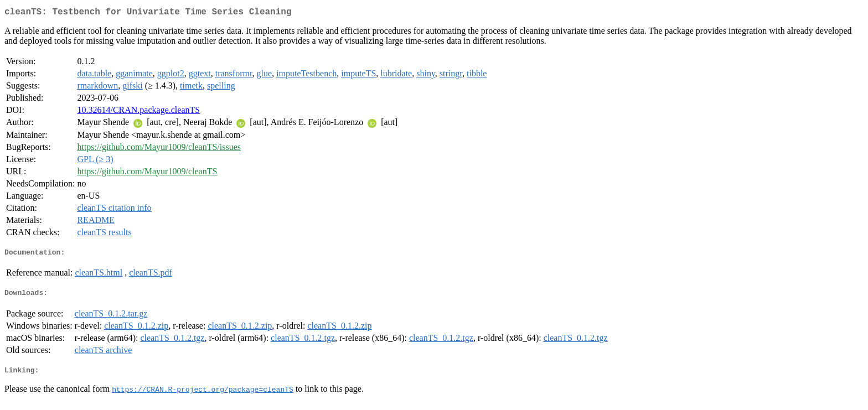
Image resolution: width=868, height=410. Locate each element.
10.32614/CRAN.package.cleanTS (138, 112)
